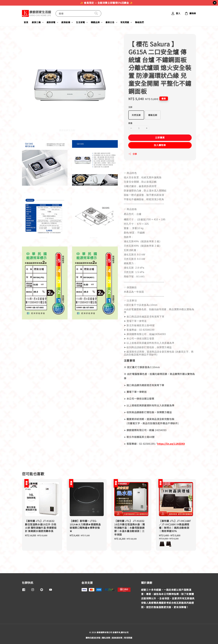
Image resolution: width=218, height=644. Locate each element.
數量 (130, 123)
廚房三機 (36, 22)
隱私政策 (106, 638)
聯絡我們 (139, 22)
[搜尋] (96, 13)
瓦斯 (130, 107)
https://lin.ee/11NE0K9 (171, 444)
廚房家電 (51, 22)
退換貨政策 (117, 638)
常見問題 (125, 22)
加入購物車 (160, 145)
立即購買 (160, 137)
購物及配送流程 (93, 638)
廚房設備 (66, 22)
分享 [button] (133, 154)
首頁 (26, 22)
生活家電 (80, 22)
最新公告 (110, 22)
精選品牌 (95, 22)
